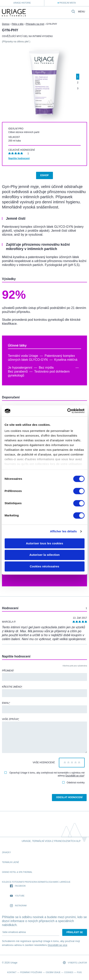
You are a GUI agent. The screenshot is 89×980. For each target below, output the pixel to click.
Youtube (17, 896)
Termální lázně (11, 862)
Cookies (69, 972)
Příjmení (8, 671)
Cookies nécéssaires (44, 566)
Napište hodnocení (19, 158)
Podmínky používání (31, 972)
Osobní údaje (53, 972)
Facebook (18, 886)
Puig (79, 972)
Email (6, 703)
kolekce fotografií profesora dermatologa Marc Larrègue (36, 882)
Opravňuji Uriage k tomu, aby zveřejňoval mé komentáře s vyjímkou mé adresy (44, 774)
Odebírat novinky (73, 783)
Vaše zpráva (11, 719)
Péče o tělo (18, 24)
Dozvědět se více (75, 776)
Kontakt (12, 972)
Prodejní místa (67, 3)
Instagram (18, 906)
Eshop (44, 175)
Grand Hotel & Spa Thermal (17, 872)
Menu (82, 12)
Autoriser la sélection (44, 555)
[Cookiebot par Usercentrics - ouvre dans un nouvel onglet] (67, 411)
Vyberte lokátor (75, 963)
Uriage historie (22, 3)
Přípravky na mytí (35, 24)
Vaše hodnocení (44, 762)
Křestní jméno (12, 687)
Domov (6, 24)
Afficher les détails (63, 531)
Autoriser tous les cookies (45, 543)
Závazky (6, 852)
